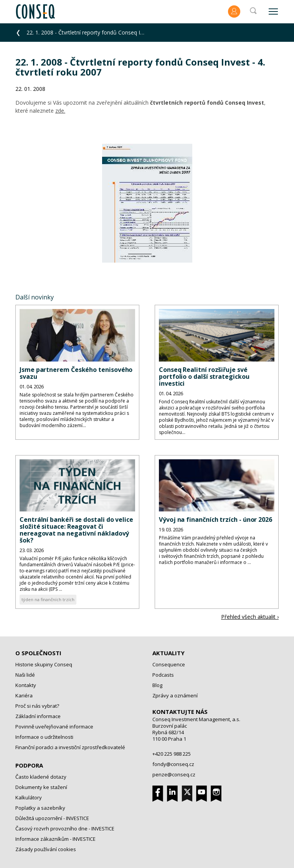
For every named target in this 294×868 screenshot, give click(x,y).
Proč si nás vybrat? (37, 706)
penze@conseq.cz (174, 774)
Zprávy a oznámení (175, 695)
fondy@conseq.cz (173, 764)
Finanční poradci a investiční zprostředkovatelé (70, 747)
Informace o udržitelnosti (44, 737)
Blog (157, 685)
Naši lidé (25, 675)
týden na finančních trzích (48, 599)
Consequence (169, 664)
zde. (60, 111)
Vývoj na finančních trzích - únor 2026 (216, 519)
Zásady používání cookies (46, 849)
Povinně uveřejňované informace (54, 727)
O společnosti (38, 653)
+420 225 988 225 (172, 754)
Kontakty (26, 685)
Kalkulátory (29, 797)
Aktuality (168, 653)
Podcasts (163, 675)
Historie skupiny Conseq (44, 664)
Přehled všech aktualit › (250, 617)
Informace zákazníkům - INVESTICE (55, 839)
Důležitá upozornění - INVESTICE (52, 818)
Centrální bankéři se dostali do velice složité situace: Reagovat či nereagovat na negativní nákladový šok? (76, 530)
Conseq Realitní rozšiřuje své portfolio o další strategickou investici (204, 376)
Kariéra (24, 695)
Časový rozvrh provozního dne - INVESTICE (65, 829)
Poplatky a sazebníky (40, 808)
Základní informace (38, 716)
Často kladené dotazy (41, 777)
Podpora (29, 765)
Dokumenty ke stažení (41, 787)
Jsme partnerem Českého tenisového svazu (76, 373)
